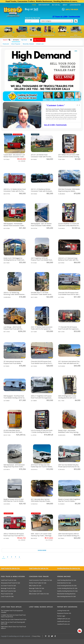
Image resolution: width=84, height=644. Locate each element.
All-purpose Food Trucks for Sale (10, 583)
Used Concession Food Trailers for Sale (40, 580)
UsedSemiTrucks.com (63, 624)
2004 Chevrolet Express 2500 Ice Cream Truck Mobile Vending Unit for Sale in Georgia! (69, 536)
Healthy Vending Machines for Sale (67, 591)
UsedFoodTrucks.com (63, 621)
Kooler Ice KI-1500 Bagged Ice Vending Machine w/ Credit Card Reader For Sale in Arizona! (14, 260)
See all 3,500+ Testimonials (55, 125)
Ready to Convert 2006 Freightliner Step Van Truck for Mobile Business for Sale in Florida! (69, 501)
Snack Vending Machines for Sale (67, 586)
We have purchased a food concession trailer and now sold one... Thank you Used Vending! (61, 110)
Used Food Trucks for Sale (9, 580)
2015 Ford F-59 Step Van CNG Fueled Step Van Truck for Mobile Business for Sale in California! (41, 467)
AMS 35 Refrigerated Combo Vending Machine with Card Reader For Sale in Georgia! (67, 398)
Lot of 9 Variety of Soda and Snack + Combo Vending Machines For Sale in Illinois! (42, 432)
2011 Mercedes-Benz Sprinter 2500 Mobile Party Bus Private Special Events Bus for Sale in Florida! (40, 502)
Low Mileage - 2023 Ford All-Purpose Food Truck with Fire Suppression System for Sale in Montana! (13, 330)
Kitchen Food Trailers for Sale (38, 583)
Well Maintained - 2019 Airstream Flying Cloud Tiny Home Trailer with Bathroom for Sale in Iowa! (14, 467)
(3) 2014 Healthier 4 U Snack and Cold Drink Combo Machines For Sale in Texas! (69, 225)
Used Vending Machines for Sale (67, 580)
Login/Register (75, 5)
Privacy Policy (36, 636)
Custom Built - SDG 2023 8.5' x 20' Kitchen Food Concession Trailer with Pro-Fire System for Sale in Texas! (14, 158)
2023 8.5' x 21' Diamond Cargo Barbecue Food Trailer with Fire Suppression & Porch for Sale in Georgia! (68, 261)
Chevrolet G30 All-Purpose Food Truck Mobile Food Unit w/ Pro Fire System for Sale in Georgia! (42, 363)
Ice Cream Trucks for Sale (8, 586)
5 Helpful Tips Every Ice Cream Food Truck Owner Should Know (13, 616)
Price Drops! (39, 40)
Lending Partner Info (63, 611)
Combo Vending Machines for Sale (67, 588)
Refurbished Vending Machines (66, 594)
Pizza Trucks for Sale (7, 594)
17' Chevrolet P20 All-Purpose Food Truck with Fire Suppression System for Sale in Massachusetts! (69, 329)
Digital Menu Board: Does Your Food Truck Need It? (13, 627)
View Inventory (44, 5)
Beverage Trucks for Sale (8, 588)
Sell (36, 9)
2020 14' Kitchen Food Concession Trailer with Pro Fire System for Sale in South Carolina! (42, 329)
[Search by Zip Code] (76, 21)
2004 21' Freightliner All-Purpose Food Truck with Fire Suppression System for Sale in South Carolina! (42, 398)
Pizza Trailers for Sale (35, 591)
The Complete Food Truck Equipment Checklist (12, 611)
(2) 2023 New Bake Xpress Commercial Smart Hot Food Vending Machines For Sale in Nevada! (13, 433)
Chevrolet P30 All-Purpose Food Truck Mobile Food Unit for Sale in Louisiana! (69, 294)
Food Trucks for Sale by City (10, 568)
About (65, 5)
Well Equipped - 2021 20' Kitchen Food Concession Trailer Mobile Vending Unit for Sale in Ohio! (41, 225)
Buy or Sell (56, 5)
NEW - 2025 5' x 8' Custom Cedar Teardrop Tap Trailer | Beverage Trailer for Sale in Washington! (41, 536)
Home (34, 5)
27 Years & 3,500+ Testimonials (66, 17)
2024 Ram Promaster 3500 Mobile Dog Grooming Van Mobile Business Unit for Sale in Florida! (69, 191)
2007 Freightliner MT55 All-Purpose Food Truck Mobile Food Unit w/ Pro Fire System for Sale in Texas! (42, 261)
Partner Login (61, 616)
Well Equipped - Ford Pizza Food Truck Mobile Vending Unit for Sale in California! (15, 398)
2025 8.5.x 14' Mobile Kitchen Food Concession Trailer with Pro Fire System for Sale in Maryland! (15, 191)
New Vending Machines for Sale (66, 596)
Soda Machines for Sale (64, 583)
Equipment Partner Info (64, 613)
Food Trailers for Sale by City (39, 568)
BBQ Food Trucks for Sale (8, 591)
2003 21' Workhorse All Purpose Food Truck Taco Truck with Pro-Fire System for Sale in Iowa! (14, 536)
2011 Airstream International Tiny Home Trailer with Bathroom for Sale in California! (69, 363)
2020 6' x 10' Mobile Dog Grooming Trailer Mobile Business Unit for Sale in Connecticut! (14, 294)
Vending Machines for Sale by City (69, 568)
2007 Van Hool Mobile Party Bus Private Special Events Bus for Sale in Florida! (69, 467)
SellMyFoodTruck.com (64, 619)
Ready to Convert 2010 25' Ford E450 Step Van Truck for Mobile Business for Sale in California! (14, 501)
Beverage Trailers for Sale (37, 588)
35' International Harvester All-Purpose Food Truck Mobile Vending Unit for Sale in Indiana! (14, 363)
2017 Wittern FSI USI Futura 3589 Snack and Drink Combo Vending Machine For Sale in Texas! (69, 157)
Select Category (57, 21)
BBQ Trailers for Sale (35, 586)
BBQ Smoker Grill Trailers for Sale (39, 594)
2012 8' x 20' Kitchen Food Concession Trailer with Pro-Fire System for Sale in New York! (41, 157)
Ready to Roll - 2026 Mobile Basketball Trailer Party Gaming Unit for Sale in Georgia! (68, 432)
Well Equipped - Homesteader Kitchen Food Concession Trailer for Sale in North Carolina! (14, 225)
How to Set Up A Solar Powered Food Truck (14, 619)
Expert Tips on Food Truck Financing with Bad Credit (13, 623)
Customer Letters (55, 105)
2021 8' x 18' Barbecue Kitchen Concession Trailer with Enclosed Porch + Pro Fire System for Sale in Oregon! (42, 192)
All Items (16, 40)
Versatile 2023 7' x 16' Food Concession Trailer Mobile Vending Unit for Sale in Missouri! (42, 294)
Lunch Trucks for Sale (7, 596)
